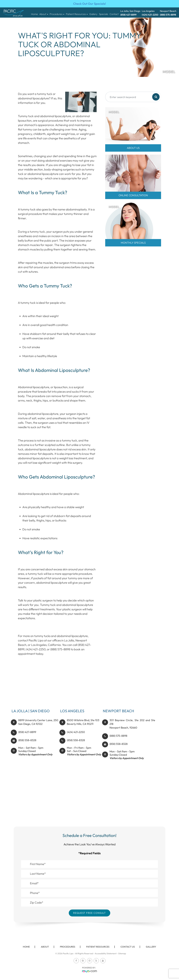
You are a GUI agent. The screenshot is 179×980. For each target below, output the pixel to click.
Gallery (93, 14)
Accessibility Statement (106, 953)
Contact (114, 14)
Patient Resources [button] (77, 14)
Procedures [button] (57, 14)
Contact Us (128, 947)
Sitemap (122, 953)
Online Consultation (133, 195)
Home (35, 14)
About (45, 947)
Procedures (67, 947)
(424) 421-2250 (76, 738)
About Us (133, 148)
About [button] (44, 14)
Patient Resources (98, 947)
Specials (103, 14)
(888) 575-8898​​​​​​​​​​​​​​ (118, 742)
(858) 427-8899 (27, 738)
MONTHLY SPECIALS (133, 243)
